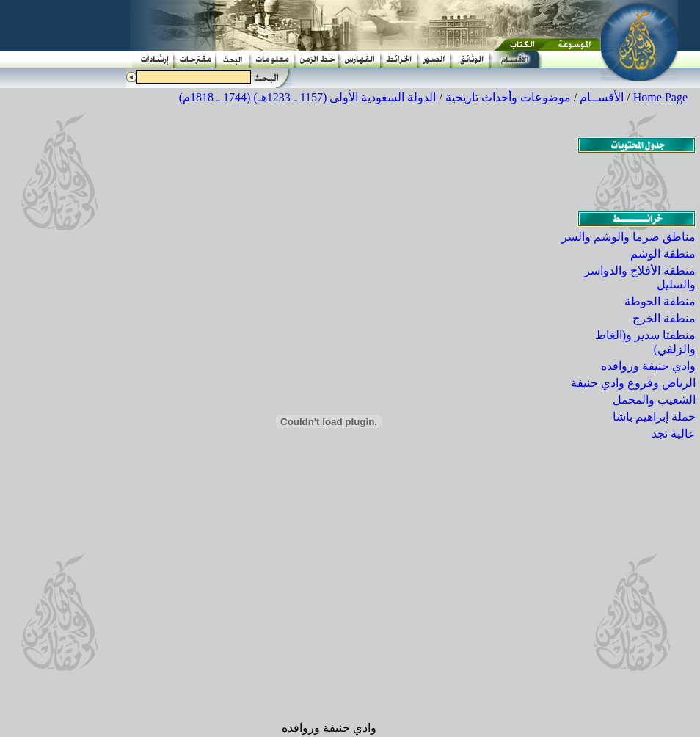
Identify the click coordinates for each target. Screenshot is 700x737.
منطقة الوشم (663, 254)
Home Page (660, 97)
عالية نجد (674, 433)
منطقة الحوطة (660, 301)
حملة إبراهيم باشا (654, 417)
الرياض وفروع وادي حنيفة (633, 383)
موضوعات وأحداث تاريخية (508, 97)
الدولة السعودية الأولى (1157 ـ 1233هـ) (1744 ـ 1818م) (308, 97)
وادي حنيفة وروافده (648, 366)
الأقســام (602, 97)
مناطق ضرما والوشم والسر (628, 237)
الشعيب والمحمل (654, 400)
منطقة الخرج (664, 318)
